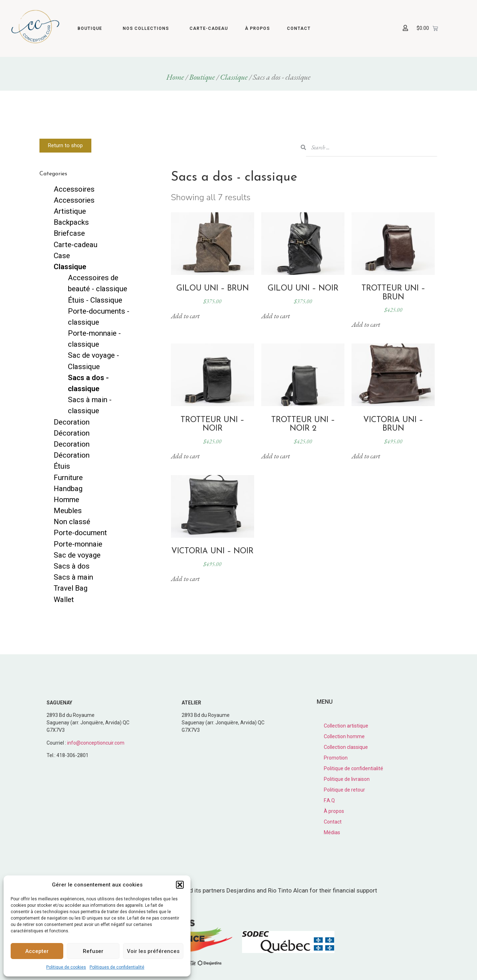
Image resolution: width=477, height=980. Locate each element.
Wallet (64, 600)
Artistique (70, 211)
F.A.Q (329, 800)
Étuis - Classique (95, 300)
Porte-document (80, 533)
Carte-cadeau (209, 28)
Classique (234, 77)
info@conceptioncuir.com (96, 743)
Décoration (72, 433)
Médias (332, 832)
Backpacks (71, 222)
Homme (66, 500)
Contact (299, 28)
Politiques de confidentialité (117, 967)
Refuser (93, 951)
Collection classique (346, 747)
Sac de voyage (77, 555)
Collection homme (344, 736)
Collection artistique (346, 726)
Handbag (68, 489)
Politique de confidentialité (353, 768)
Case (62, 256)
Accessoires (74, 189)
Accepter (37, 951)
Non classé (72, 522)
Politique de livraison (347, 779)
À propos (257, 28)
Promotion (336, 758)
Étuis (62, 466)
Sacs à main (73, 577)
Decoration (72, 422)
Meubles (68, 511)
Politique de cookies (66, 967)
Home (175, 77)
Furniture (68, 478)
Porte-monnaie (78, 544)
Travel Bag (71, 588)
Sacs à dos (72, 566)
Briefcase (69, 233)
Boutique (92, 28)
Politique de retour (344, 790)
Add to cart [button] (185, 316)
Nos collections (148, 28)
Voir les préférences (153, 951)
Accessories (74, 200)
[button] (180, 885)
